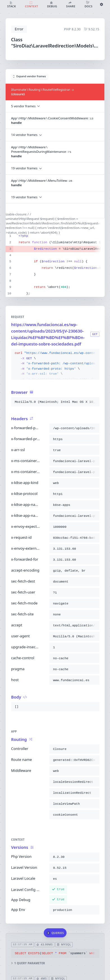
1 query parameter (28, 963)
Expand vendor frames (29, 76)
